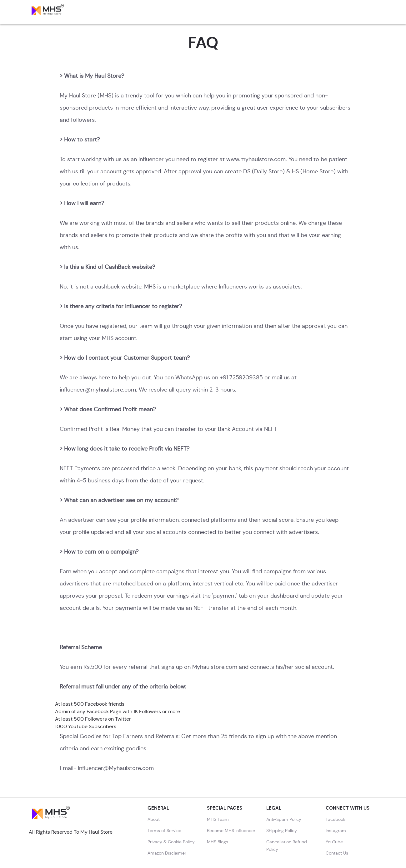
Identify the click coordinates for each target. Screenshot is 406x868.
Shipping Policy (282, 831)
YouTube (334, 842)
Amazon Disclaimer (167, 853)
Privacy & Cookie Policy (171, 842)
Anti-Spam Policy (284, 819)
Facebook (336, 819)
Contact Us (337, 853)
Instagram (336, 831)
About (154, 819)
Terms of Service (164, 831)
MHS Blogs (218, 842)
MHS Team (218, 819)
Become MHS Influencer (231, 831)
